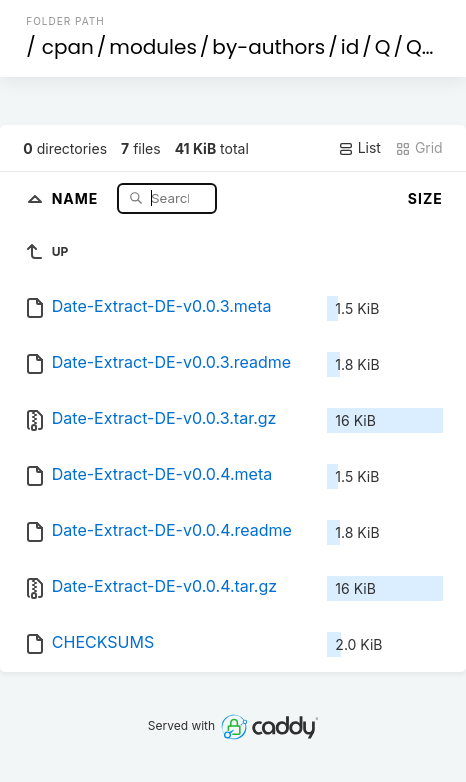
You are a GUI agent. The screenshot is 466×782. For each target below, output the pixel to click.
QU (420, 47)
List (359, 148)
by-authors (268, 47)
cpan (68, 47)
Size (425, 198)
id (350, 47)
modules (152, 47)
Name (77, 197)
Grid (419, 148)
